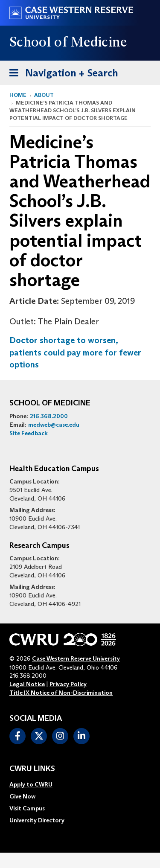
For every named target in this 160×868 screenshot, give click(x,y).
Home (18, 95)
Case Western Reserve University (76, 658)
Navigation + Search (61, 71)
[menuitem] (37, 784)
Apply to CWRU (31, 784)
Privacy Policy (68, 684)
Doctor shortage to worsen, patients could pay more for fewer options (75, 352)
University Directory (37, 820)
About (44, 95)
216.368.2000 (49, 416)
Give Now (22, 796)
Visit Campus (27, 808)
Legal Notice (27, 684)
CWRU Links (32, 769)
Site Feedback (29, 433)
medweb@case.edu (54, 425)
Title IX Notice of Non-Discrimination (61, 693)
